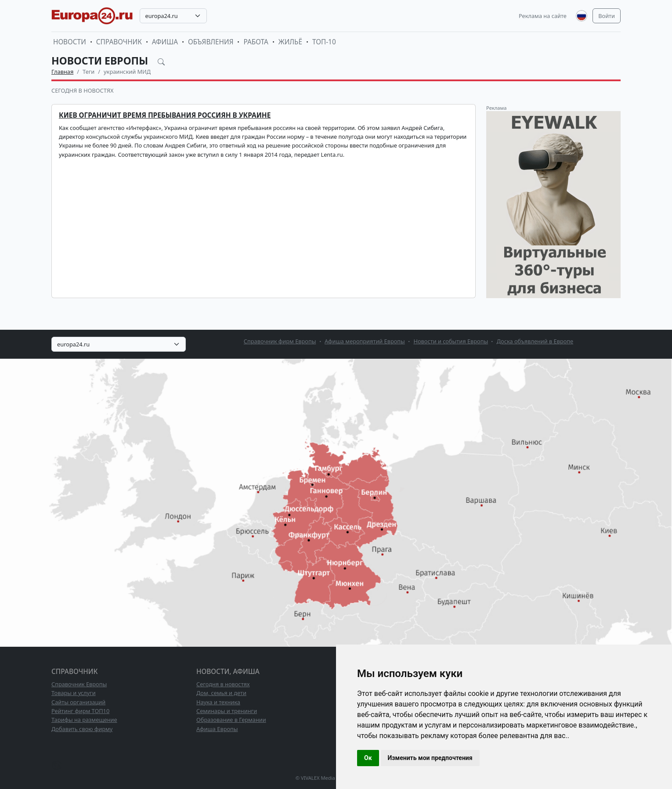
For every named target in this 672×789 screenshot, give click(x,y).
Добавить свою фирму (82, 729)
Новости (70, 42)
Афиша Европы (217, 729)
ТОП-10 (324, 42)
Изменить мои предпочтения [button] (430, 758)
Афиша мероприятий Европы (365, 341)
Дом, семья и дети (221, 693)
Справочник (119, 42)
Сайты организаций (78, 702)
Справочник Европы (79, 684)
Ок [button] (368, 758)
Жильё (290, 42)
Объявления (211, 42)
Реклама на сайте (543, 16)
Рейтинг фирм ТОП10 (80, 711)
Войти (607, 16)
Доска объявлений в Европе (535, 341)
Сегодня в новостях (82, 90)
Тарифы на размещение (84, 720)
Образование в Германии (231, 720)
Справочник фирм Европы (280, 341)
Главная (62, 72)
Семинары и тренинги (227, 711)
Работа (256, 42)
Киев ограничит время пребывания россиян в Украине (165, 115)
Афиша (165, 42)
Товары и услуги (74, 693)
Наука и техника (218, 702)
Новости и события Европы (451, 341)
